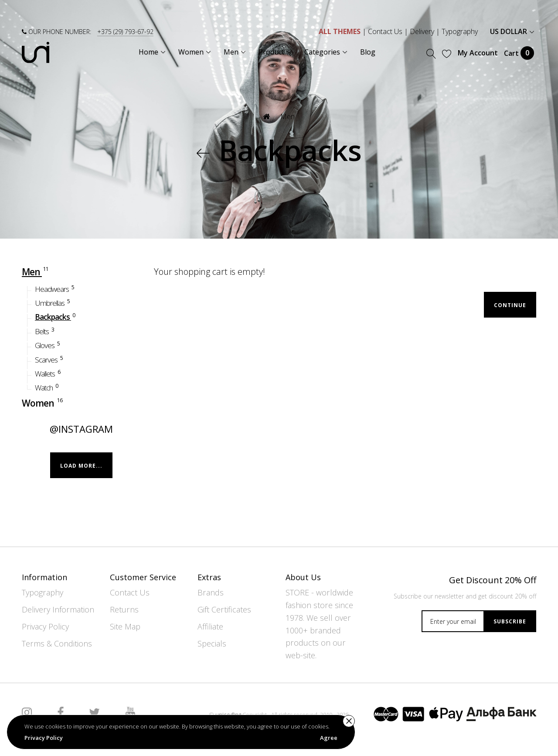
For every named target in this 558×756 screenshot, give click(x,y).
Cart (519, 53)
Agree (329, 738)
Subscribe (510, 621)
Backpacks (56, 316)
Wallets (48, 373)
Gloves (48, 345)
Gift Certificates (224, 609)
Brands (211, 592)
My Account (478, 53)
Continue (510, 305)
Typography (460, 31)
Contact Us (385, 31)
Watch (47, 387)
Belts (45, 330)
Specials (212, 643)
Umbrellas (53, 302)
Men (288, 116)
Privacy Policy (45, 626)
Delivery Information (58, 609)
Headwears (55, 288)
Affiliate (210, 626)
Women (43, 402)
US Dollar (512, 31)
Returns (124, 609)
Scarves (49, 359)
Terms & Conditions (57, 643)
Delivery (422, 31)
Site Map (125, 626)
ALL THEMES (340, 31)
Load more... (81, 465)
